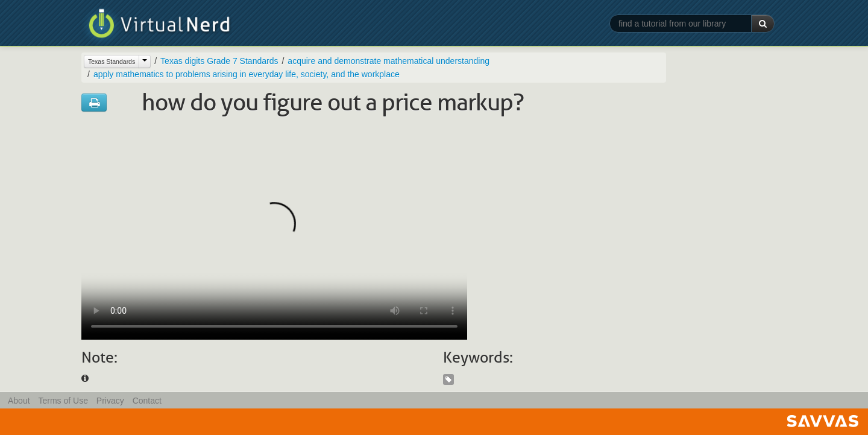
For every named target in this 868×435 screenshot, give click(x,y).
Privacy (110, 401)
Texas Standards (112, 62)
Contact (147, 401)
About (19, 401)
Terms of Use (63, 401)
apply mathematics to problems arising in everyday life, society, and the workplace (247, 74)
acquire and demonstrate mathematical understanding (388, 61)
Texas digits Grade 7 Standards (219, 61)
